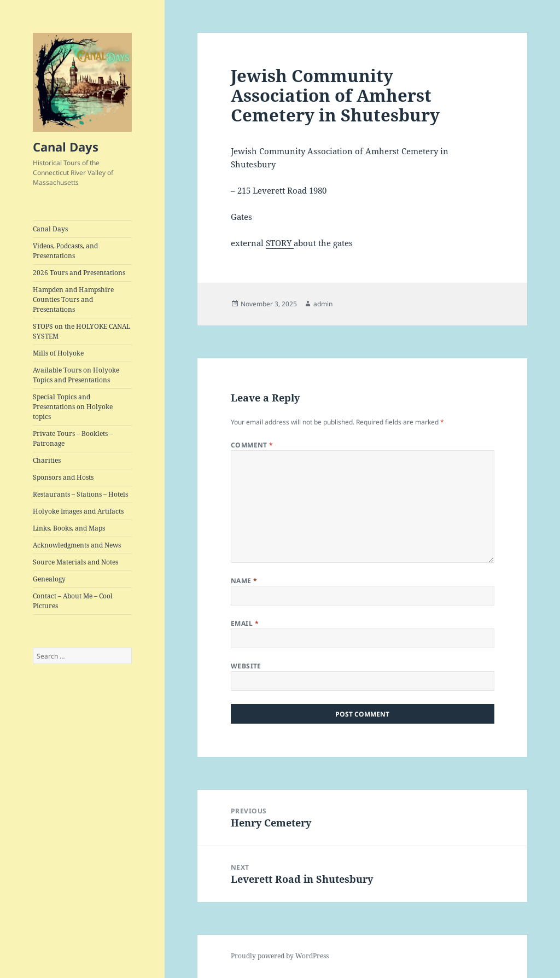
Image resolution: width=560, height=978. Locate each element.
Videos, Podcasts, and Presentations (65, 251)
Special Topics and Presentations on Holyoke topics (73, 407)
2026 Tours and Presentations (79, 273)
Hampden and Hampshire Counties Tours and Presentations (73, 299)
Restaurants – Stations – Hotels (80, 494)
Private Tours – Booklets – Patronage (73, 438)
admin (323, 304)
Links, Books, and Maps (69, 528)
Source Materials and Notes (75, 562)
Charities (47, 460)
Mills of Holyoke (58, 353)
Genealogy (49, 579)
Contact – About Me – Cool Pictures (73, 601)
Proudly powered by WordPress (280, 956)
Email (245, 623)
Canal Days (66, 147)
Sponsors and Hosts (63, 477)
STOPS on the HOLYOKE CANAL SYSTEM (81, 331)
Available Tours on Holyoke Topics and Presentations (76, 375)
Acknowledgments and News (77, 545)
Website (246, 666)
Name (244, 581)
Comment (252, 445)
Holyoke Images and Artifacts (78, 511)
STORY (280, 243)
